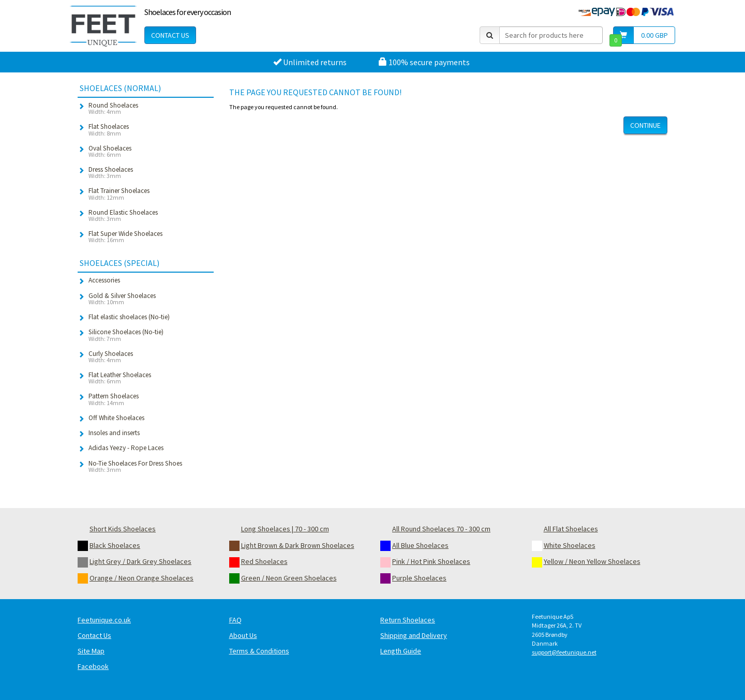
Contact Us (170, 35)
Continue (645, 125)
